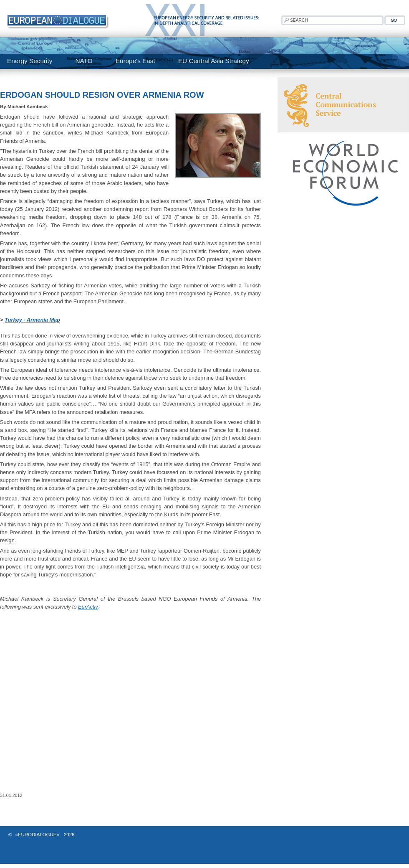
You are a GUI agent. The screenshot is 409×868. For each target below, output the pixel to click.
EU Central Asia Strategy (214, 61)
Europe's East (135, 61)
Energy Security (30, 61)
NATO (84, 61)
